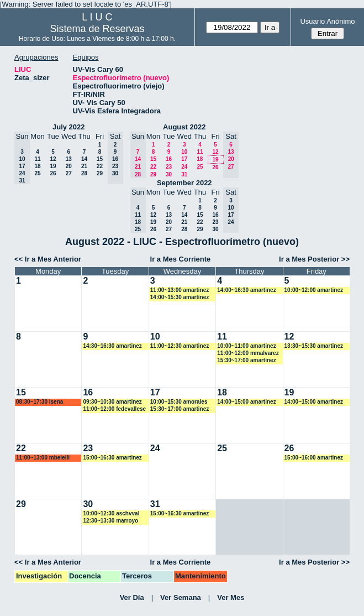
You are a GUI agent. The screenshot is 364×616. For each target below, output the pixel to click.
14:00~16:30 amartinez (246, 290)
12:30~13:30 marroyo (110, 521)
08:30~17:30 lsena (39, 402)
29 (100, 173)
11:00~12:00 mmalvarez (248, 353)
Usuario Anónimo (327, 21)
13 (69, 159)
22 (100, 166)
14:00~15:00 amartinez (246, 402)
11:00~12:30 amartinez (180, 346)
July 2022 (69, 127)
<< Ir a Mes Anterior (48, 259)
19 (53, 166)
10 (184, 152)
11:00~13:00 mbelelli (43, 458)
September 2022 (184, 183)
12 (53, 159)
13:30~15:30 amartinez (314, 346)
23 (169, 167)
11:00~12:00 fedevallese (114, 409)
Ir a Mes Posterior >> (314, 259)
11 (37, 159)
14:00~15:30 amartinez (180, 297)
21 (84, 166)
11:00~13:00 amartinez (180, 290)
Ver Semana (181, 597)
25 (37, 173)
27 (69, 173)
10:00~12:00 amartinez (314, 290)
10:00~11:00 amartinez (246, 346)
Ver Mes (231, 597)
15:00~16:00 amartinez (314, 458)
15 (100, 159)
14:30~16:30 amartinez (112, 346)
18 (37, 166)
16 (169, 159)
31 (184, 174)
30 (169, 174)
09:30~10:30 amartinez (112, 402)
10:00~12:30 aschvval (111, 513)
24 (184, 167)
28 (84, 173)
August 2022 (184, 127)
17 (184, 159)
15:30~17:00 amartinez (246, 360)
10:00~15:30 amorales (179, 402)
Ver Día (132, 597)
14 (84, 159)
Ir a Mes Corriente (181, 259)
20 (69, 166)
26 (53, 173)
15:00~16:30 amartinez (112, 458)
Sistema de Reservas (97, 29)
